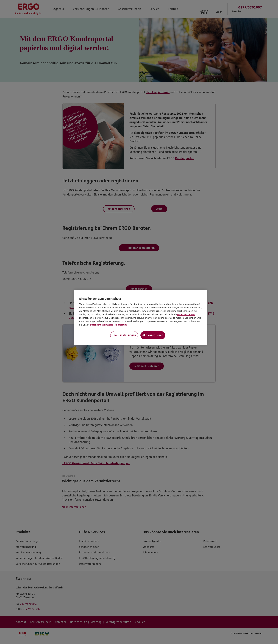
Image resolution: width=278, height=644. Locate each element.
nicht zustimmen (186, 315)
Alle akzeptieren (153, 335)
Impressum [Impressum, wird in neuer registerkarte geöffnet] (120, 325)
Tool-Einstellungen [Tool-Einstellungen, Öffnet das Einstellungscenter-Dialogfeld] (124, 335)
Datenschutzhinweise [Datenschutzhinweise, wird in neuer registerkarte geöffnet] (101, 325)
